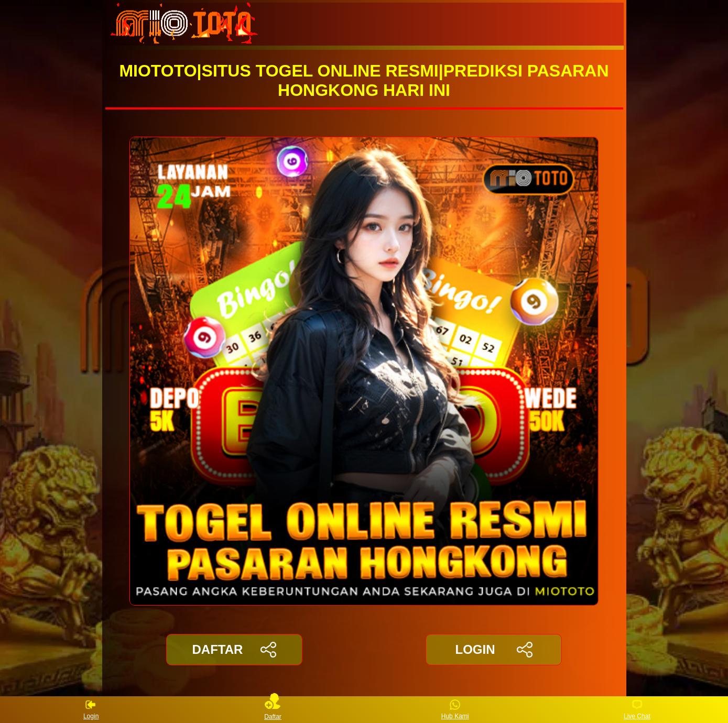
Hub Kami (455, 710)
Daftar (273, 710)
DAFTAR (235, 650)
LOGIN (493, 650)
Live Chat (637, 710)
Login (91, 710)
